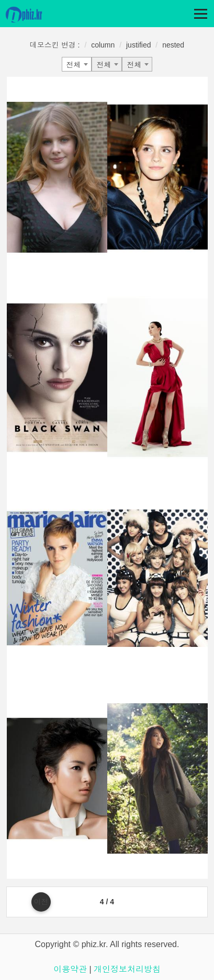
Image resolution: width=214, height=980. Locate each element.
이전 (41, 902)
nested (173, 45)
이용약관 (70, 969)
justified (138, 45)
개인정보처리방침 (127, 969)
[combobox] (77, 64)
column (103, 45)
